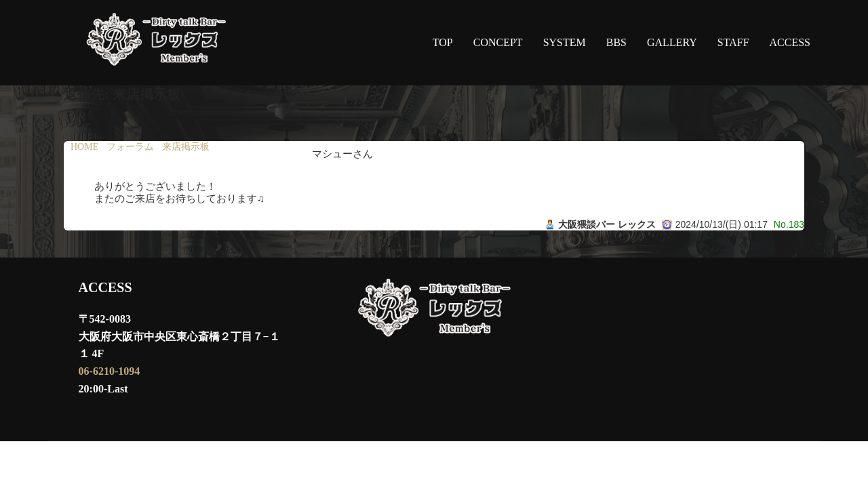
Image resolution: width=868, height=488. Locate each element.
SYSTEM (565, 42)
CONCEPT (498, 42)
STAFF (733, 42)
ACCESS (790, 42)
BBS (616, 42)
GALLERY (672, 42)
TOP (443, 42)
